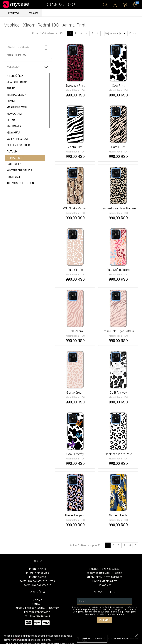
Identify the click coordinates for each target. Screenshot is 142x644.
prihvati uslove (92, 639)
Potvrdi (105, 620)
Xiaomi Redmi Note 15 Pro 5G (105, 577)
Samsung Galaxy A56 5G (105, 569)
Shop (72, 5)
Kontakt (37, 604)
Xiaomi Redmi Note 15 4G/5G (105, 573)
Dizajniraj (55, 5)
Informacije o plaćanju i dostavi (37, 608)
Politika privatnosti (37, 612)
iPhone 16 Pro (37, 577)
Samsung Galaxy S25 (37, 585)
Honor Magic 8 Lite (105, 581)
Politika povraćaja (37, 616)
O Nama (37, 600)
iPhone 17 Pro (37, 569)
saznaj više (121, 639)
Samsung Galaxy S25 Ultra (37, 581)
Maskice (34, 13)
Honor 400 (105, 585)
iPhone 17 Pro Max (37, 573)
